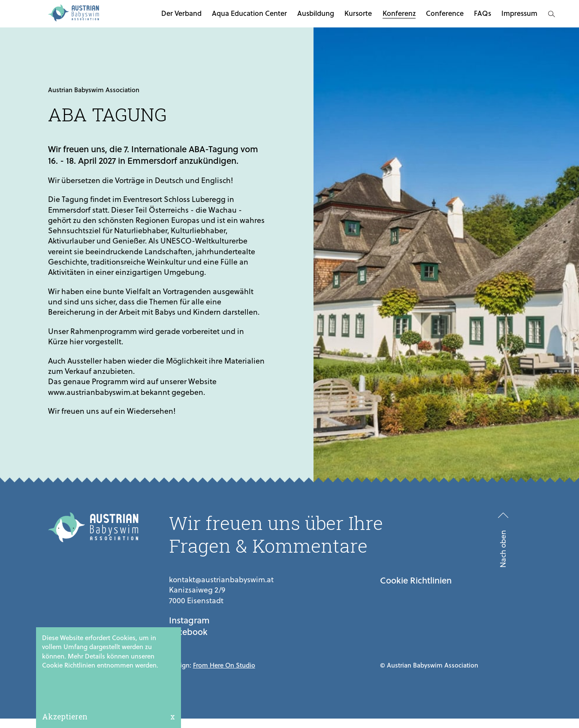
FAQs (482, 13)
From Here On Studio (224, 665)
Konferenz (399, 13)
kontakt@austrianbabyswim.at (221, 579)
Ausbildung (316, 13)
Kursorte (358, 13)
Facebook (188, 632)
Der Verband (181, 13)
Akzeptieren (65, 717)
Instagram (189, 620)
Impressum (519, 13)
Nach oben (503, 549)
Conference (445, 13)
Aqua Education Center (249, 13)
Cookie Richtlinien (416, 580)
